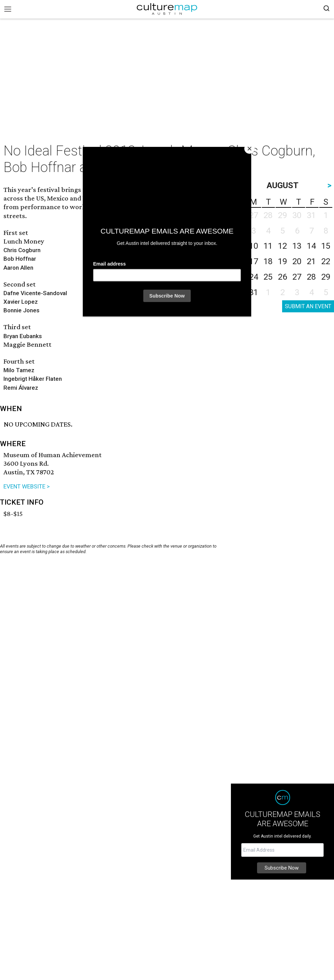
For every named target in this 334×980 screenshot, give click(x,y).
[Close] (249, 149)
